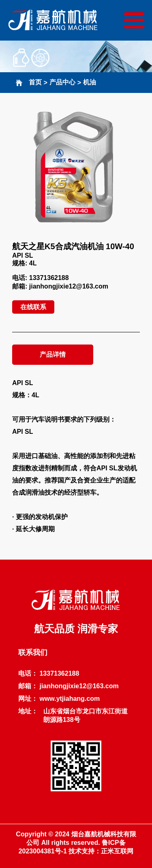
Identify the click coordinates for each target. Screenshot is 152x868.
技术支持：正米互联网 (101, 851)
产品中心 (62, 82)
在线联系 (33, 307)
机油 (90, 82)
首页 (35, 82)
